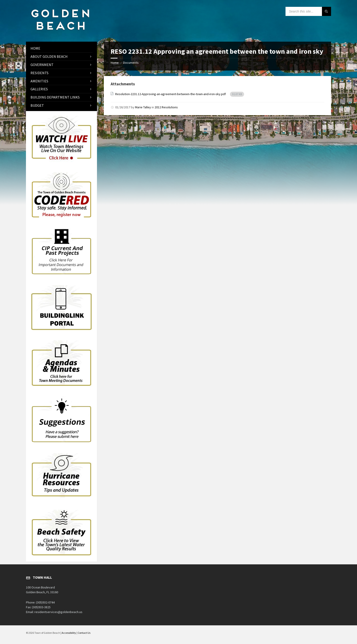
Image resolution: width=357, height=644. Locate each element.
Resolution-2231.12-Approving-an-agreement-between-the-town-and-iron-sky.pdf (171, 94)
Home (115, 63)
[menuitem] (61, 48)
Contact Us (84, 633)
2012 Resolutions (166, 107)
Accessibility (69, 633)
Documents (131, 63)
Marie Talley (143, 107)
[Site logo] (60, 33)
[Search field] (308, 11)
